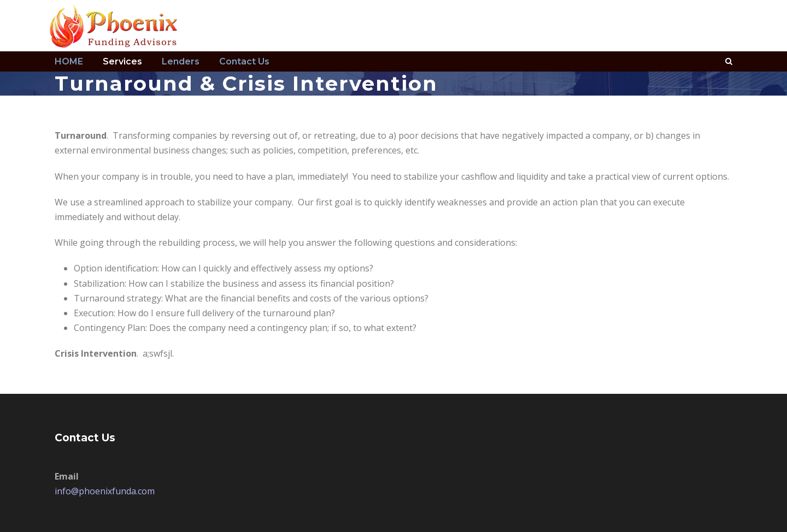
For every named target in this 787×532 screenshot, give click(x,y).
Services (122, 61)
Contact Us (244, 61)
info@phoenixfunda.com (105, 491)
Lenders (181, 61)
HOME (69, 61)
